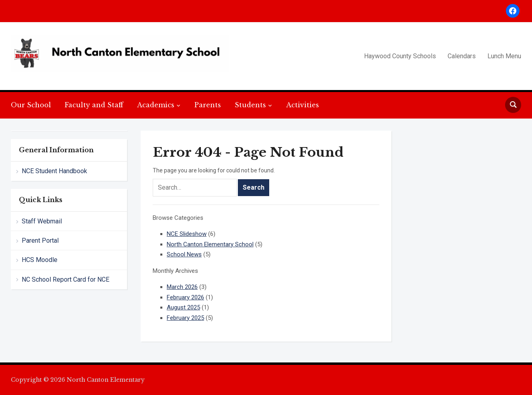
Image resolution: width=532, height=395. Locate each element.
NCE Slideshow (187, 234)
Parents (208, 105)
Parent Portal (40, 240)
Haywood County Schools (400, 56)
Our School (31, 105)
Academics (156, 105)
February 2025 (185, 318)
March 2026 (182, 287)
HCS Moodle (40, 260)
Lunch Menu (504, 56)
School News (184, 254)
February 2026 (185, 297)
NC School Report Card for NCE (65, 279)
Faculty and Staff (94, 105)
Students (250, 105)
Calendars (462, 56)
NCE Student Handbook (54, 171)
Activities (303, 105)
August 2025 (183, 307)
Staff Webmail (42, 221)
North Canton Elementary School (210, 244)
